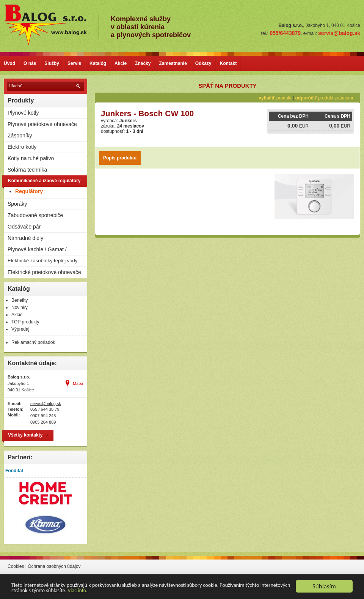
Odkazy (203, 63)
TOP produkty (25, 322)
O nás (30, 63)
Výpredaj (20, 329)
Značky (143, 63)
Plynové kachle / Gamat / (37, 249)
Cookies (16, 566)
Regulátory (29, 191)
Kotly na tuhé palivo (31, 158)
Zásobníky (20, 136)
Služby (52, 63)
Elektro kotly (22, 147)
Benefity (20, 300)
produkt (275, 98)
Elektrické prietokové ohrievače (44, 272)
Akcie (121, 63)
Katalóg (98, 63)
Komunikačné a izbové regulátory (44, 181)
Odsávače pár (24, 227)
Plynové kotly (23, 113)
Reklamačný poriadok (33, 342)
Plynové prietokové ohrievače (42, 124)
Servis (74, 63)
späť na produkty (227, 86)
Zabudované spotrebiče (35, 215)
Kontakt (228, 63)
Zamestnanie (173, 63)
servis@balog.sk (46, 404)
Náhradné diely (25, 238)
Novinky (20, 307)
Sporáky (17, 204)
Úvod (9, 63)
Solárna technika (27, 170)
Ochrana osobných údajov (54, 566)
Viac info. (77, 591)
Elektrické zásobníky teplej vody (42, 261)
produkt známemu (325, 98)
